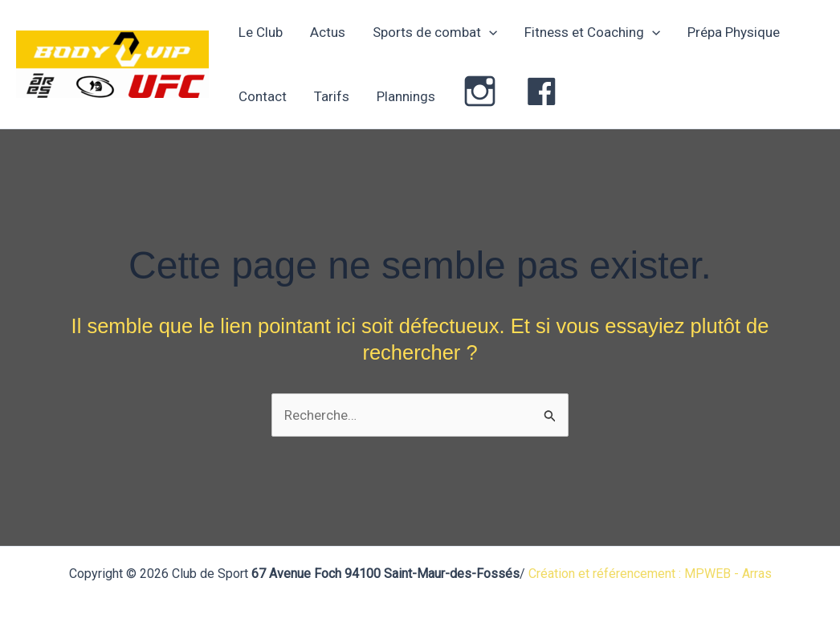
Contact (263, 96)
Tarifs (332, 96)
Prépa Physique (734, 32)
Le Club (261, 32)
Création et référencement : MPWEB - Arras (650, 574)
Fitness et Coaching (592, 32)
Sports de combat (435, 32)
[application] (489, 32)
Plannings (406, 96)
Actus (328, 32)
